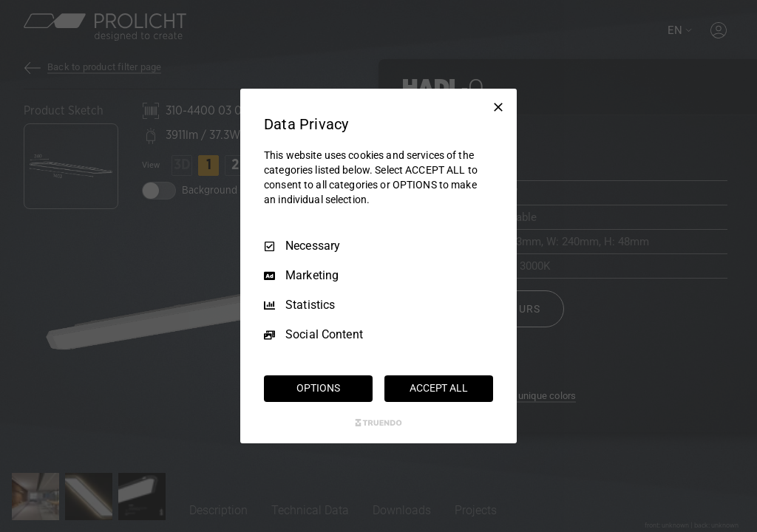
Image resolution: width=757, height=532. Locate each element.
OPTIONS (318, 388)
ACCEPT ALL (439, 388)
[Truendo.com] (378, 423)
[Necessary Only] (498, 107)
